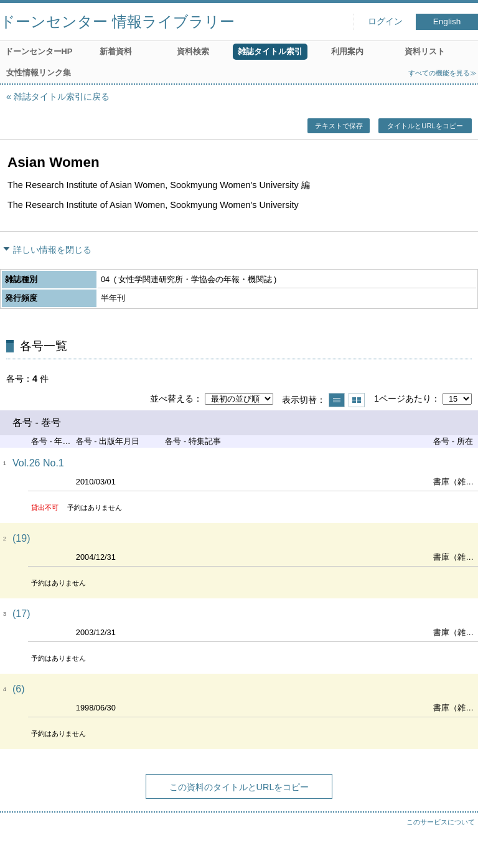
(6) (19, 689)
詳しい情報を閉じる (52, 250)
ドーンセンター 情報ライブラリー (117, 21)
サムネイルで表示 (357, 400)
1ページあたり (403, 399)
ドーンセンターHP (39, 51)
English (447, 21)
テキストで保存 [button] (339, 126)
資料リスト (425, 51)
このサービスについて (441, 822)
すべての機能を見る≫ (443, 73)
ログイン (385, 21)
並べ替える (172, 399)
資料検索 (193, 51)
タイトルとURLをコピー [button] (425, 126)
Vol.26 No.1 (38, 463)
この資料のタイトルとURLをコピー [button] (239, 787)
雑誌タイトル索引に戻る (62, 97)
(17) (21, 614)
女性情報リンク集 (39, 73)
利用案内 (347, 51)
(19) (21, 538)
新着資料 (116, 51)
